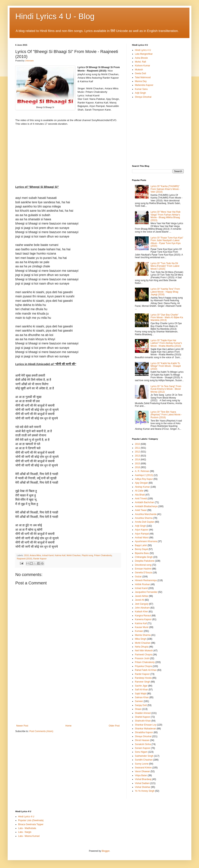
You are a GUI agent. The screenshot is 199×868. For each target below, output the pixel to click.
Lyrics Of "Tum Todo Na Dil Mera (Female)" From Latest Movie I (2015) (165, 266)
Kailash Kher (141, 612)
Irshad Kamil (48, 555)
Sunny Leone (142, 764)
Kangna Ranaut (143, 616)
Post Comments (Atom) (41, 731)
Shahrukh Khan (143, 721)
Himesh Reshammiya (146, 580)
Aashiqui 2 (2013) (144, 475)
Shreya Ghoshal (143, 97)
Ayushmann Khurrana (146, 541)
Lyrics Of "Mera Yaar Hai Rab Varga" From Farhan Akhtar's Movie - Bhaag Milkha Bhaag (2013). (166, 216)
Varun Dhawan (142, 771)
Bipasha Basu (142, 553)
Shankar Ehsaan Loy (146, 725)
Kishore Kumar (142, 66)
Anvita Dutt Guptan (145, 522)
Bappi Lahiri (141, 545)
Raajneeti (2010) (24, 559)
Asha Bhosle (141, 58)
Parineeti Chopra (144, 655)
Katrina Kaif (60, 555)
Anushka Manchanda (146, 514)
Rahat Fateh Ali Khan (146, 670)
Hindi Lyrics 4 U (143, 50)
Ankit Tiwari (141, 510)
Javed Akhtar (142, 596)
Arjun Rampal (142, 534)
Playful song (87, 555)
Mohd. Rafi (140, 62)
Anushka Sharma (144, 518)
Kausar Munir (142, 627)
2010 (26, 555)
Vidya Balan (141, 775)
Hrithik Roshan (142, 584)
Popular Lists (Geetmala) (31, 820)
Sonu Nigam (141, 752)
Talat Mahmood (143, 77)
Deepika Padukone (145, 561)
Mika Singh (141, 639)
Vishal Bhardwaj (143, 779)
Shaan (138, 709)
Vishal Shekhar (143, 787)
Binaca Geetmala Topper (31, 824)
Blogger (106, 851)
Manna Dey (141, 81)
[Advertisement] (68, 696)
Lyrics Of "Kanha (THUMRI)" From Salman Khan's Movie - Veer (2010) (165, 189)
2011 (137, 448)
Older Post (114, 726)
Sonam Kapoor (143, 748)
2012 (137, 452)
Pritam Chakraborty (103, 555)
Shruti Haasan (142, 740)
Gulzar (138, 577)
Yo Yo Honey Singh (145, 791)
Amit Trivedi (141, 499)
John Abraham (142, 608)
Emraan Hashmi (143, 569)
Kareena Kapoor (143, 619)
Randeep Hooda (143, 678)
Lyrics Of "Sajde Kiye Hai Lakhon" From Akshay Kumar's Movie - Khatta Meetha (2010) (166, 343)
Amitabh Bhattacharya (146, 506)
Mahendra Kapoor (144, 85)
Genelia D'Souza (144, 573)
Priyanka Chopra (143, 666)
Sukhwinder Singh (144, 756)
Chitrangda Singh (144, 557)
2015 (137, 464)
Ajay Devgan (141, 483)
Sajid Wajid (141, 694)
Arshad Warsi (142, 538)
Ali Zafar (139, 491)
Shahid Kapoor (142, 717)
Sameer (139, 701)
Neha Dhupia (142, 647)
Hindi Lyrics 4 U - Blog (55, 16)
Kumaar (139, 631)
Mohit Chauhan (74, 555)
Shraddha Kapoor (144, 732)
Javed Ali (139, 600)
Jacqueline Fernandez (146, 592)
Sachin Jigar (141, 686)
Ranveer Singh (142, 682)
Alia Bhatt (140, 495)
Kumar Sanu (141, 89)
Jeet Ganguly (142, 604)
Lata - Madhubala (27, 828)
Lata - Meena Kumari (29, 836)
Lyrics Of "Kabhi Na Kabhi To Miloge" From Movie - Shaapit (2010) (166, 366)
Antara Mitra (35, 555)
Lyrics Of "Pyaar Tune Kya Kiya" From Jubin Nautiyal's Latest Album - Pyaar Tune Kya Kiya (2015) (167, 242)
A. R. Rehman (142, 471)
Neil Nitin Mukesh (144, 651)
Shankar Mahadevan (146, 729)
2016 (137, 467)
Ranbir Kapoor (40, 559)
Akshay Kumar (142, 487)
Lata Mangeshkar (144, 54)
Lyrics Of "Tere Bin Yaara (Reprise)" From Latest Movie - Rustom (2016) (166, 415)
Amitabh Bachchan (145, 502)
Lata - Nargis (25, 832)
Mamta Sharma (143, 635)
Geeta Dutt (140, 73)
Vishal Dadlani (142, 783)
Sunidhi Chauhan (144, 760)
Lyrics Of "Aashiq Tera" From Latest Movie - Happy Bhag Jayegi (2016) (165, 292)
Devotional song (143, 565)
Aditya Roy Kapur (144, 479)
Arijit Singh (140, 93)
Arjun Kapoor (142, 530)
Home (69, 726)
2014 (137, 460)
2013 (137, 456)
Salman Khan (142, 697)
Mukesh (139, 70)
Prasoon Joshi (142, 658)
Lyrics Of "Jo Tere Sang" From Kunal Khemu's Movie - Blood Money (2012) (166, 389)
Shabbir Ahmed (143, 713)
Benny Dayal (141, 549)
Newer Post (22, 726)
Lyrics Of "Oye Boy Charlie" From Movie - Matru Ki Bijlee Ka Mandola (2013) (167, 318)
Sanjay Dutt (141, 705)
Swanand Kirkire (143, 768)
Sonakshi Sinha (143, 744)
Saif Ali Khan (141, 690)
